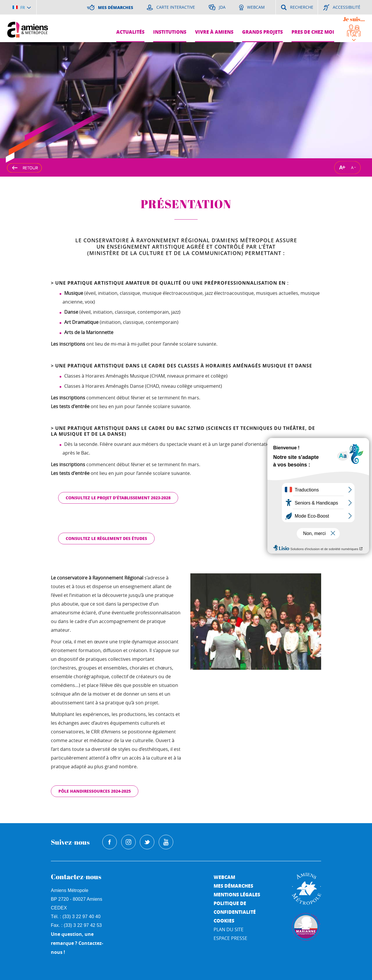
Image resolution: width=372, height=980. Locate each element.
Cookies (224, 921)
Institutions (170, 32)
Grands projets (262, 32)
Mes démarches (233, 886)
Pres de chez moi (313, 32)
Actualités (130, 32)
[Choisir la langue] (22, 7)
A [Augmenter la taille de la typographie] (341, 167)
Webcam (224, 877)
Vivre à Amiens (214, 32)
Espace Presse (230, 938)
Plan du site (229, 929)
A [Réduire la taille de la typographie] (352, 167)
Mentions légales (237, 894)
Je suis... (354, 19)
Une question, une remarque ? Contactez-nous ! (77, 943)
